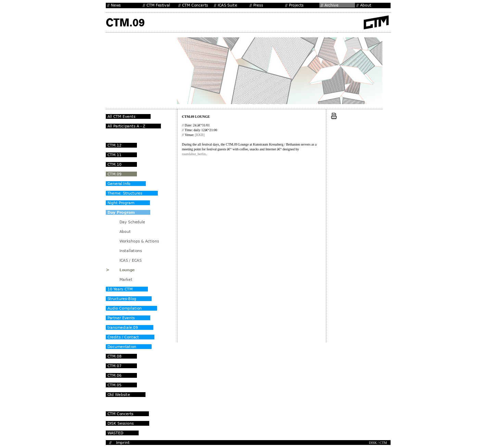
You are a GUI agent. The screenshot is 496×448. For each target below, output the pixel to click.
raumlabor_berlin (194, 154)
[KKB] (200, 135)
